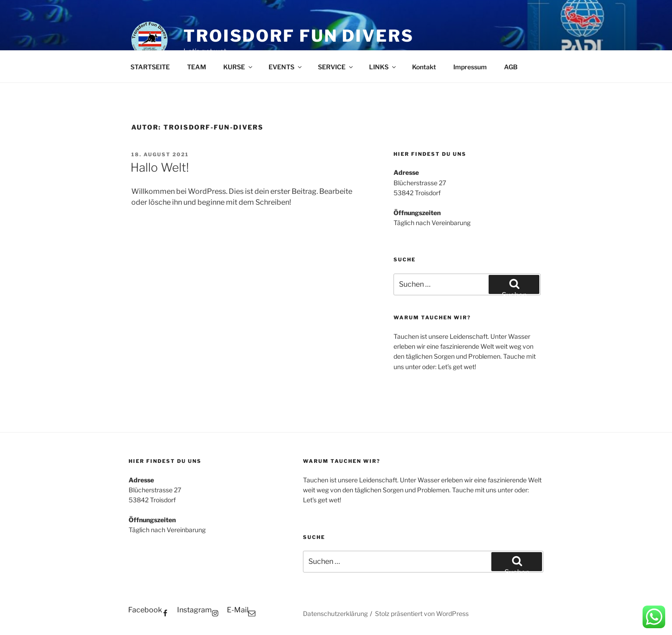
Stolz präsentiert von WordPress (422, 613)
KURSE (238, 67)
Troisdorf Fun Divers (299, 36)
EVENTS (286, 67)
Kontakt (424, 67)
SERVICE (336, 67)
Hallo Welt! (160, 167)
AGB (511, 67)
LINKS (383, 67)
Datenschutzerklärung (335, 613)
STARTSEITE (150, 67)
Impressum (470, 67)
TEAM (197, 67)
